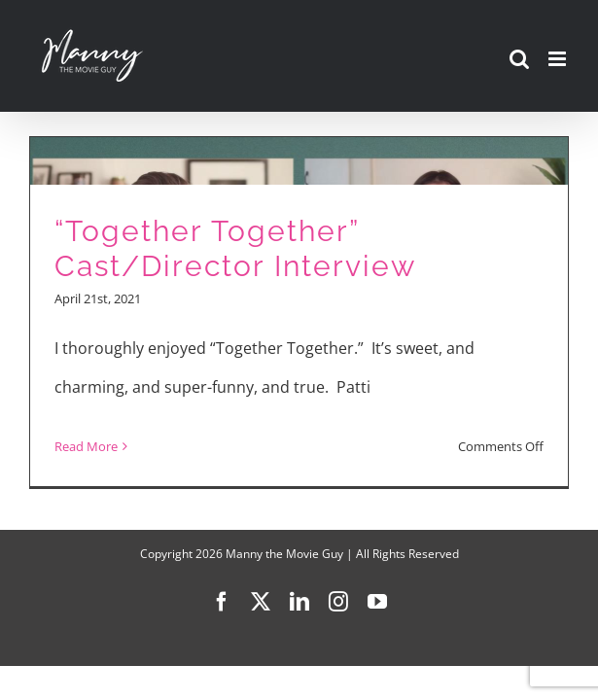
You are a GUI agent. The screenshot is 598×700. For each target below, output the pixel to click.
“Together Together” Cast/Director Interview (235, 249)
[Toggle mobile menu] (559, 59)
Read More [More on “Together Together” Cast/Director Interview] (86, 446)
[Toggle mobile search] (519, 59)
